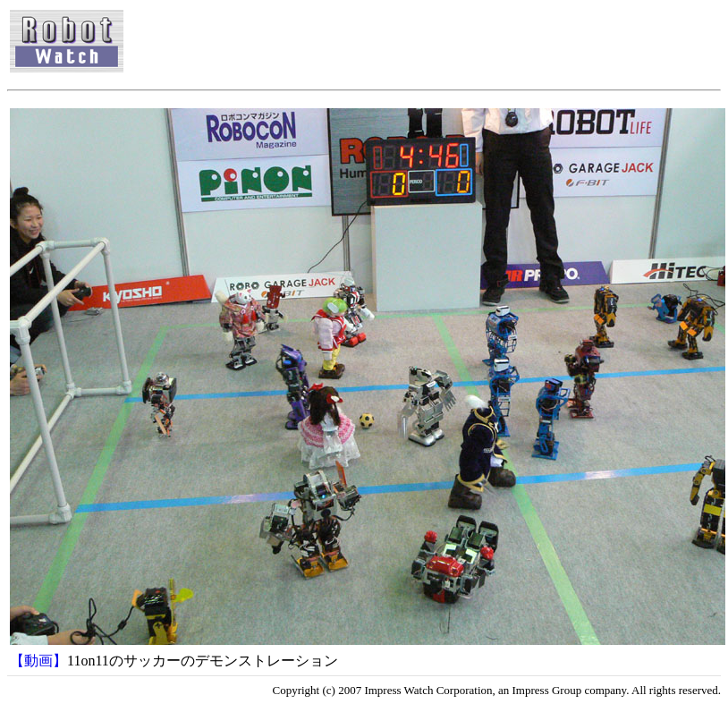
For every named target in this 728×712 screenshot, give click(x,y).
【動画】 (38, 661)
